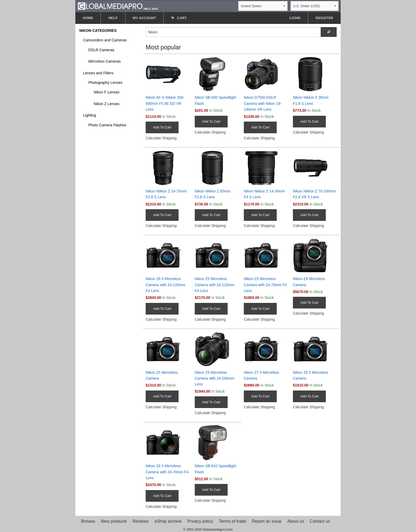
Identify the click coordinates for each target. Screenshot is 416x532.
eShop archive (168, 521)
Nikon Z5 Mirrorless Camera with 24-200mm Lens (214, 378)
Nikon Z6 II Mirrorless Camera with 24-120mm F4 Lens (165, 285)
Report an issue (267, 521)
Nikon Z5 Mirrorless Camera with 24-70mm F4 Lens (265, 285)
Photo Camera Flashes (107, 125)
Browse (88, 521)
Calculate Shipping (161, 138)
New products (114, 521)
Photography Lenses (105, 83)
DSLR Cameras (101, 50)
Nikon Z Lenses (107, 104)
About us (296, 521)
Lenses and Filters (98, 73)
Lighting (90, 115)
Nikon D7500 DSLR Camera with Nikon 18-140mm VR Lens (263, 103)
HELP (113, 18)
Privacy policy (200, 521)
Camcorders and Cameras (105, 40)
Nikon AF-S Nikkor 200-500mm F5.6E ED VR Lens (165, 103)
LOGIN (295, 18)
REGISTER (324, 18)
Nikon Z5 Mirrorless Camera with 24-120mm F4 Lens (214, 285)
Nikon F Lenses (107, 92)
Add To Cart (162, 127)
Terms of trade (232, 521)
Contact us (320, 521)
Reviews (141, 521)
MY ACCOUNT (144, 18)
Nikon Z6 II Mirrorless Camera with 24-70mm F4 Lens (167, 472)
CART (179, 18)
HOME (88, 18)
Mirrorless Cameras (105, 61)
